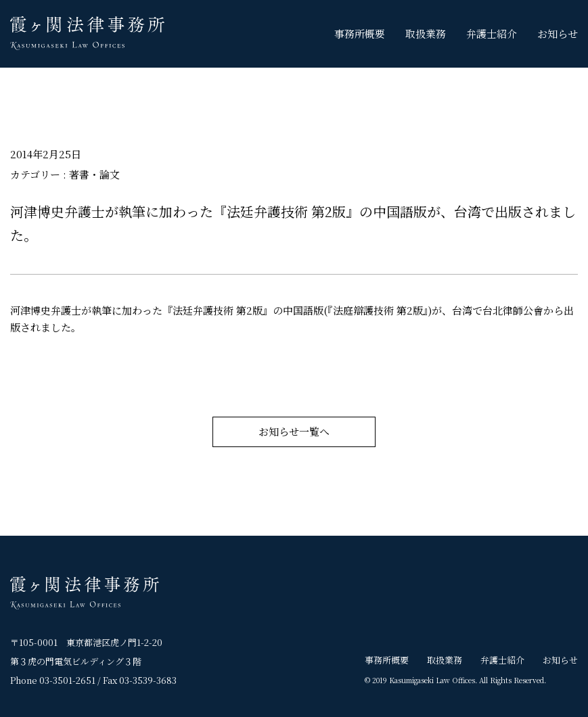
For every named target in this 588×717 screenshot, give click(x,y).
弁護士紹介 (492, 33)
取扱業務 (426, 33)
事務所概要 (360, 33)
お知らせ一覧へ (294, 432)
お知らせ (558, 33)
